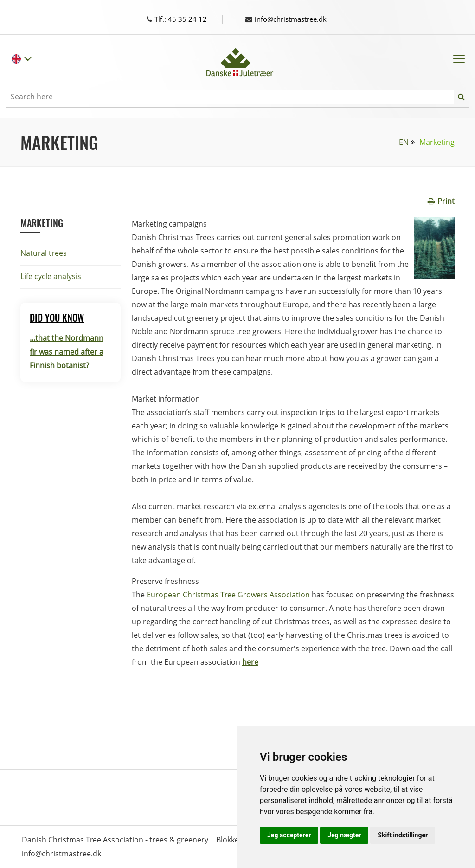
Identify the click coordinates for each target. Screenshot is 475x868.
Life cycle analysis (51, 276)
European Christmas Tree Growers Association (228, 595)
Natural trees (44, 253)
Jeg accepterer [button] (289, 835)
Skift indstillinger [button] (403, 835)
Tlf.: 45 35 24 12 (185, 19)
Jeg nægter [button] (344, 835)
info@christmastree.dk (290, 19)
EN (404, 142)
